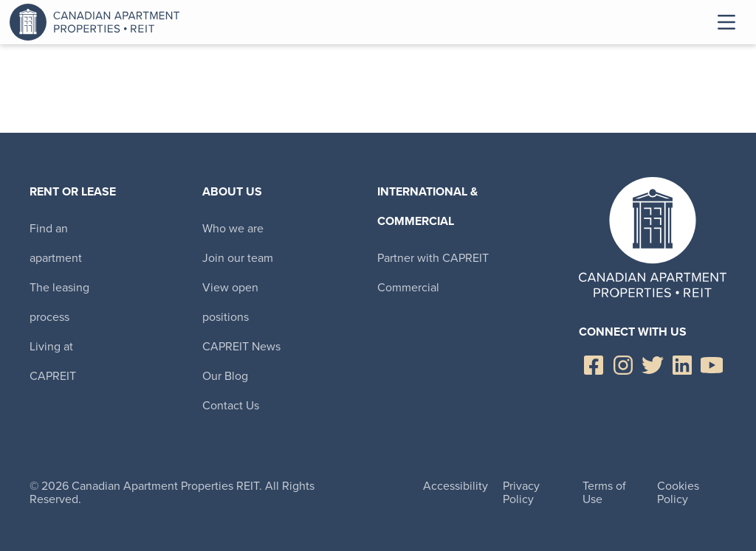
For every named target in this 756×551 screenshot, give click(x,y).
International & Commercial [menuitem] (427, 206)
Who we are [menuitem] (233, 228)
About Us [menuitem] (232, 191)
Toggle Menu (726, 22)
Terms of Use (604, 492)
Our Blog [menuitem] (225, 376)
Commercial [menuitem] (408, 287)
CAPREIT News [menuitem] (241, 346)
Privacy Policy (521, 492)
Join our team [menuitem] (238, 258)
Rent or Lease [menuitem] (73, 191)
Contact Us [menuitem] (231, 405)
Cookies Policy (678, 492)
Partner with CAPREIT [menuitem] (433, 258)
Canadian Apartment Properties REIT (98, 22)
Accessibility (456, 486)
